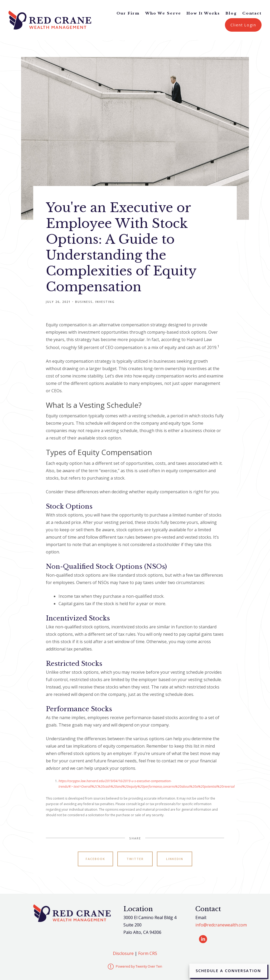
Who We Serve (163, 13)
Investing (105, 302)
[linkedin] (203, 939)
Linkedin (175, 859)
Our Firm (128, 13)
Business (84, 302)
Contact (252, 13)
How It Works (203, 13)
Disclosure (123, 953)
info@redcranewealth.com (221, 925)
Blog (231, 13)
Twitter (135, 859)
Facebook (95, 859)
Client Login (243, 25)
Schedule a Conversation (228, 971)
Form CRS (148, 953)
